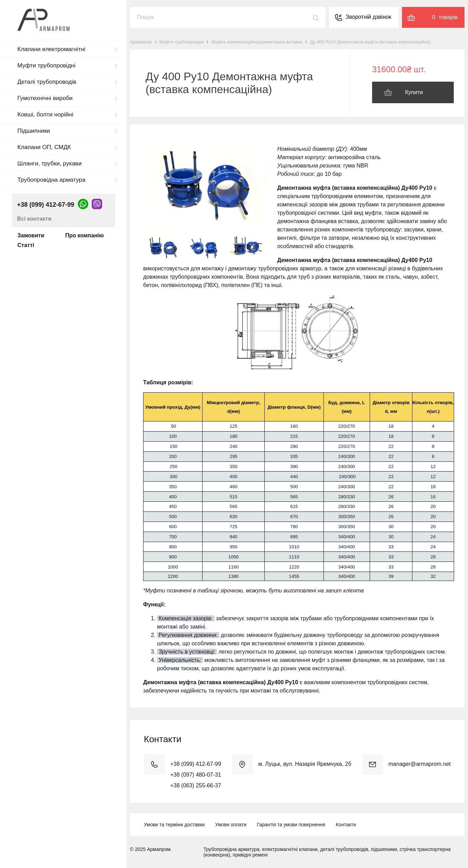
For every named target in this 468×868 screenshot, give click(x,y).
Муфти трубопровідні (46, 65)
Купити (414, 92)
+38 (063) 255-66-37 (196, 785)
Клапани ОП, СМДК (44, 147)
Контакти (346, 825)
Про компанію (85, 235)
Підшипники (34, 131)
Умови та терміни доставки (174, 825)
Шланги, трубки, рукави (50, 163)
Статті (26, 245)
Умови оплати (231, 825)
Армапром (141, 42)
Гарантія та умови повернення (291, 825)
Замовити (31, 235)
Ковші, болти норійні (45, 114)
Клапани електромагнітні (51, 49)
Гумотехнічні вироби (45, 98)
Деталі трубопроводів (47, 82)
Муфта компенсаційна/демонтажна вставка (257, 42)
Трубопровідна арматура (51, 180)
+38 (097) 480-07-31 (196, 775)
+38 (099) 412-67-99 (46, 205)
